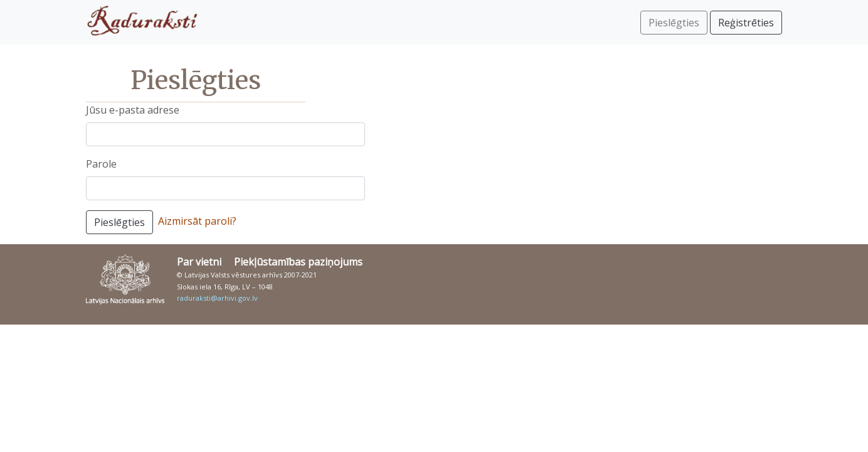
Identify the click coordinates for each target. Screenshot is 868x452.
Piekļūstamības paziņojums (298, 262)
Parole (101, 164)
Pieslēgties (119, 222)
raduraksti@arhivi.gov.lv (217, 298)
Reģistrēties (746, 23)
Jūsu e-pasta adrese (133, 110)
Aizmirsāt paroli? (197, 221)
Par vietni (199, 262)
